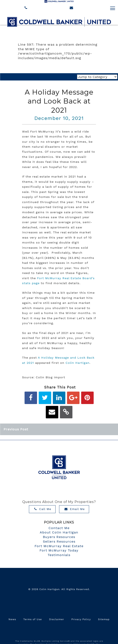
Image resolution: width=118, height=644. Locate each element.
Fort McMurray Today (59, 550)
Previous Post (16, 429)
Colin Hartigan (78, 363)
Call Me (43, 509)
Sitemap (104, 619)
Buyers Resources (59, 537)
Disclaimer (57, 619)
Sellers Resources (59, 541)
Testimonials (59, 555)
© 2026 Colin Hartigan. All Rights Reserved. (59, 589)
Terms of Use (33, 619)
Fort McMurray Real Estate (59, 546)
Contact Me (59, 528)
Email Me (75, 509)
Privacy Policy (81, 619)
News (12, 619)
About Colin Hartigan (59, 532)
